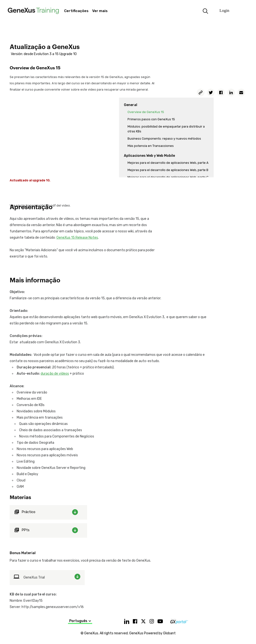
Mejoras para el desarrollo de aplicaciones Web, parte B (168, 170)
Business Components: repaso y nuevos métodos (164, 139)
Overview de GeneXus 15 (146, 112)
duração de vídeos (55, 374)
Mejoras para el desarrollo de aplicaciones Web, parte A (168, 163)
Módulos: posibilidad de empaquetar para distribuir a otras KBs (166, 129)
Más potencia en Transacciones (151, 146)
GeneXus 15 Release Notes (77, 238)
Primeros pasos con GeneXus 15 (151, 119)
